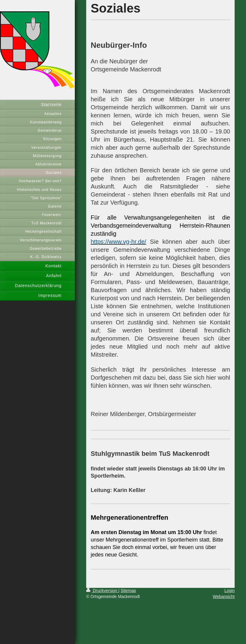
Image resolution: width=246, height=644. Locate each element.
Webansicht (224, 597)
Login (230, 591)
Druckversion (102, 591)
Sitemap (128, 591)
